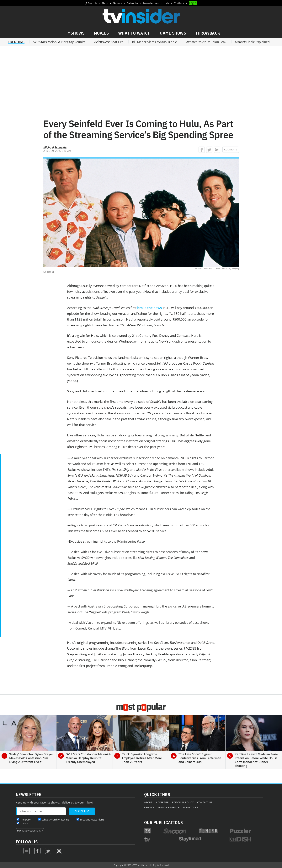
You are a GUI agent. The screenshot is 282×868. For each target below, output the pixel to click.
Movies (101, 33)
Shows (78, 33)
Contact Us (205, 802)
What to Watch (134, 33)
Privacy (149, 807)
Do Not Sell (191, 807)
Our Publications (164, 822)
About (148, 802)
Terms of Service (169, 807)
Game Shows (173, 33)
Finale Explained (252, 42)
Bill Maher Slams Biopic (154, 42)
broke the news (149, 308)
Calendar (133, 3)
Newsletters (151, 3)
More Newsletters (29, 831)
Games (117, 3)
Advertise (162, 802)
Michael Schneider (56, 147)
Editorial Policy (183, 802)
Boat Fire (109, 42)
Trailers (179, 3)
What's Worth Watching (55, 820)
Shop (105, 3)
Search (92, 3)
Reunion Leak (206, 42)
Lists (166, 3)
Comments (231, 150)
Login (193, 3)
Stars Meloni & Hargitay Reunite (59, 42)
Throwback (208, 33)
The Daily (25, 820)
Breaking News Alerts (92, 820)
